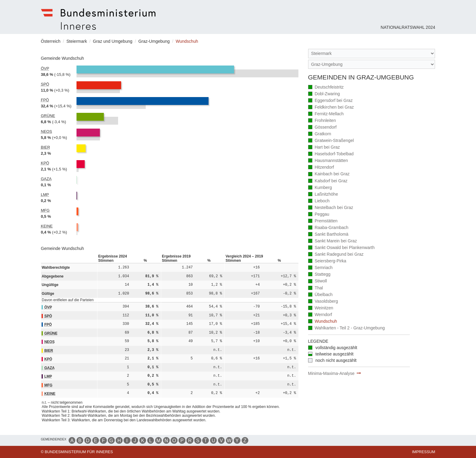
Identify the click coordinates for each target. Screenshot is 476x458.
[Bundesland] (372, 54)
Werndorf (320, 315)
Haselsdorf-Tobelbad (331, 154)
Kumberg (320, 188)
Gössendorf (322, 128)
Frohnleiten (322, 121)
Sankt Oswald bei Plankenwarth (342, 248)
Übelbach (320, 295)
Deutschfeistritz (326, 88)
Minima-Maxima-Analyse (331, 373)
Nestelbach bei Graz (331, 208)
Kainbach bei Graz (329, 174)
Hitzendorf (321, 168)
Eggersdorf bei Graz (330, 101)
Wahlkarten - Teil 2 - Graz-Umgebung (347, 328)
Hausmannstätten (328, 161)
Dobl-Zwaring (324, 94)
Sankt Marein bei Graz (333, 241)
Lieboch (319, 201)
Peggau (319, 215)
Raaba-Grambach (328, 228)
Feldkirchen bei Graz (331, 108)
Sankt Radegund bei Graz (336, 255)
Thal (316, 288)
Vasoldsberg (323, 302)
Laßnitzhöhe (323, 195)
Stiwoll (318, 281)
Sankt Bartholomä (328, 235)
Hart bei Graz (324, 148)
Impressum (423, 452)
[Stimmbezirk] (372, 64)
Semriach (320, 268)
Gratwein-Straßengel (331, 141)
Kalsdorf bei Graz (328, 181)
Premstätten (323, 221)
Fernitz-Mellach (326, 114)
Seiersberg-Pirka (327, 261)
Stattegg (319, 275)
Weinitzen (321, 308)
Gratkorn (320, 134)
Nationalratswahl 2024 (408, 27)
